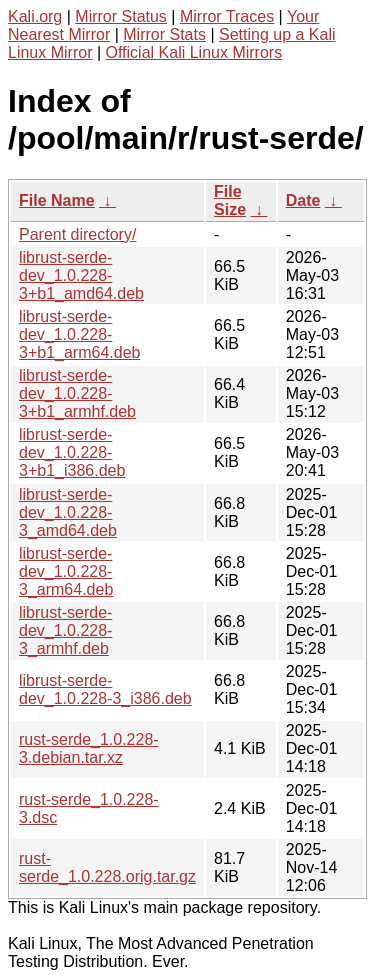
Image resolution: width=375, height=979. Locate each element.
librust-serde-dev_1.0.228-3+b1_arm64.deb (79, 334)
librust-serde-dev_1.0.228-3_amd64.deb (68, 512)
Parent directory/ (77, 234)
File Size (230, 200)
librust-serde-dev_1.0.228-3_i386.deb (105, 689)
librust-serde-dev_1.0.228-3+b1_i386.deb (72, 452)
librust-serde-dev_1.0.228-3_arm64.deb (66, 571)
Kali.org (35, 16)
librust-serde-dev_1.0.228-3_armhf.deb (65, 630)
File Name (57, 200)
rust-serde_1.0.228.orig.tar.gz (107, 867)
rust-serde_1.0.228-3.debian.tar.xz (89, 748)
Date (303, 200)
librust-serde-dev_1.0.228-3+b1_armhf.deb (77, 393)
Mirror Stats (164, 34)
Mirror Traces (227, 16)
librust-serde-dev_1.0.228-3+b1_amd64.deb (81, 275)
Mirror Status (121, 16)
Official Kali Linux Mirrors (194, 52)
